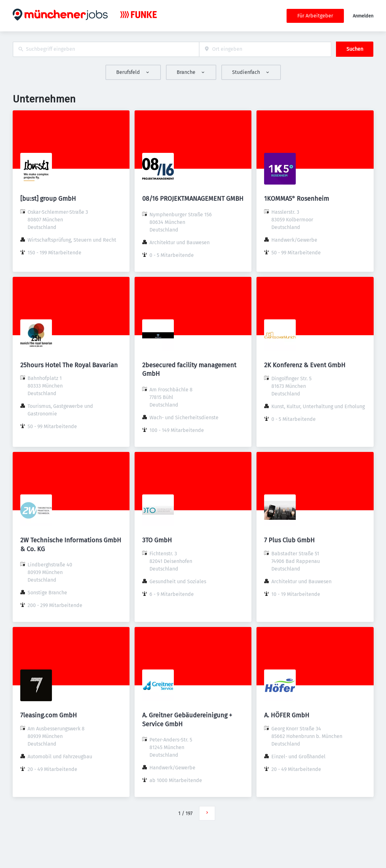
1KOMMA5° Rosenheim (297, 199)
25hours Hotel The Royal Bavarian (69, 365)
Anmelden (363, 16)
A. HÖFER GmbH (287, 715)
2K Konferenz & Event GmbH (305, 365)
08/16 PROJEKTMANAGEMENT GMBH (193, 199)
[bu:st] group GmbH (48, 199)
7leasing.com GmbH (49, 715)
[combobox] (106, 49)
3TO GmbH (157, 540)
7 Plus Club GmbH (289, 540)
